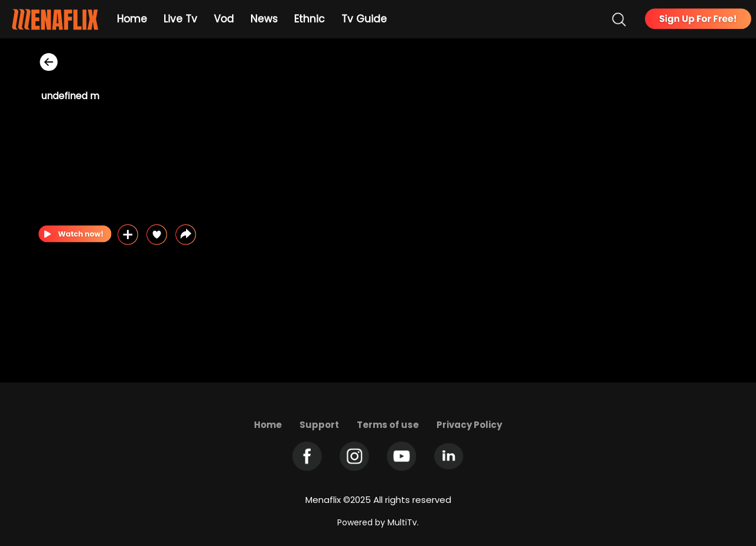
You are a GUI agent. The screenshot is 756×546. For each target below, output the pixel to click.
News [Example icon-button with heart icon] (264, 19)
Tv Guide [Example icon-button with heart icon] (364, 19)
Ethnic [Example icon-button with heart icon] (309, 19)
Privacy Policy (469, 425)
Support (319, 425)
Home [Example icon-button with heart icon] (132, 19)
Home (268, 425)
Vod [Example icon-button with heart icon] (224, 19)
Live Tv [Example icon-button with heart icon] (180, 19)
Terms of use (388, 425)
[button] (186, 235)
